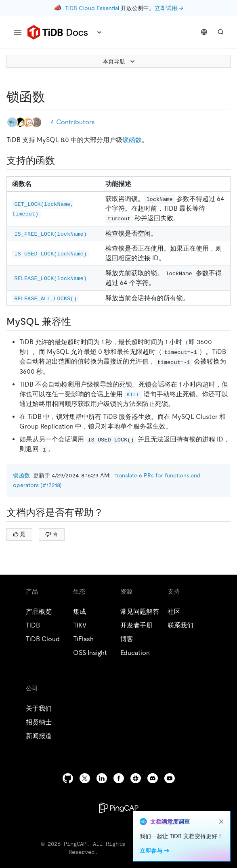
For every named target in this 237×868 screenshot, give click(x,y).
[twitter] (85, 778)
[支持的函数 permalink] (61, 161)
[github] (68, 778)
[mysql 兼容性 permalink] (78, 322)
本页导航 (120, 61)
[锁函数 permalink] (52, 97)
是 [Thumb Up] (19, 534)
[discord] (153, 778)
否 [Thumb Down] (51, 534)
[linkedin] (102, 778)
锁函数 (132, 140)
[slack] (136, 778)
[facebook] (119, 778)
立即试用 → (169, 8)
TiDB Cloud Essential (92, 8)
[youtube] (170, 778)
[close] (221, 822)
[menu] (18, 32)
